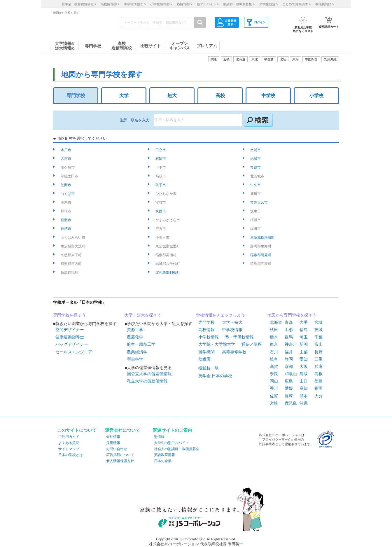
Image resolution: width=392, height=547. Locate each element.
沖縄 (304, 403)
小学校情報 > (161, 4)
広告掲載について (120, 455)
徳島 (318, 381)
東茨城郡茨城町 (263, 237)
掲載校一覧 (209, 368)
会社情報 (113, 437)
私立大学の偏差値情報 (147, 381)
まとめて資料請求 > (296, 4)
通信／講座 (252, 344)
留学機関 (206, 352)
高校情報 (206, 330)
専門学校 (76, 96)
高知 (304, 388)
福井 (289, 352)
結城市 (256, 159)
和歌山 (291, 374)
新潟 (304, 344)
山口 (304, 381)
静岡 (289, 359)
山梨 (304, 352)
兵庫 (318, 366)
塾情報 (159, 437)
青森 (289, 322)
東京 (274, 344)
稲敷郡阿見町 (261, 255)
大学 (124, 96)
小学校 (316, 96)
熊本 (304, 396)
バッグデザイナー (72, 344)
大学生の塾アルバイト (171, 443)
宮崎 (274, 403)
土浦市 (256, 150)
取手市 (161, 185)
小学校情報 (209, 337)
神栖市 (66, 229)
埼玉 (304, 337)
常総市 (256, 167)
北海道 (240, 59)
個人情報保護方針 (120, 461)
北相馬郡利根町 (168, 272)
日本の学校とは (71, 455)
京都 (289, 366)
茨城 (318, 330)
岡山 (274, 381)
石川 (274, 352)
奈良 (274, 374)
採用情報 (113, 443)
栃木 (274, 337)
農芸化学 (135, 337)
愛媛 (289, 388)
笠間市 (66, 185)
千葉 (318, 337)
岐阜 (274, 359)
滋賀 (274, 366)
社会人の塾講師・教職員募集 (177, 449)
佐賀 (274, 396)
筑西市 (161, 211)
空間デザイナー (70, 330)
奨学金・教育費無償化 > (79, 4)
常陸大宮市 (259, 202)
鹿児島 (291, 403)
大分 (318, 396)
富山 (318, 344)
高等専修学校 (234, 352)
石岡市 (161, 159)
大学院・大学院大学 (217, 344)
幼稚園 (204, 359)
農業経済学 (137, 352)
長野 (318, 352)
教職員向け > (325, 4)
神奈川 (291, 344)
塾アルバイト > (208, 4)
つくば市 (68, 194)
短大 (172, 96)
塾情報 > (184, 4)
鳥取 (304, 374)
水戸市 (66, 150)
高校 (220, 96)
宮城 (318, 322)
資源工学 (135, 330)
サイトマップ (69, 449)
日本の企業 (163, 461)
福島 (304, 330)
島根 (318, 374)
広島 (289, 381)
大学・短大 (232, 322)
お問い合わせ (117, 449)
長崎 (289, 396)
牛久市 (256, 185)
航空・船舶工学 (141, 344)
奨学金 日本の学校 (215, 376)
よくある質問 (69, 443)
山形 (289, 330)
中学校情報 (232, 330)
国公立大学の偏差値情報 (149, 374)
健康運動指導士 (70, 337)
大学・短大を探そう (143, 315)
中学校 (268, 96)
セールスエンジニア (74, 352)
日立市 (161, 150)
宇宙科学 (135, 359)
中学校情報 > (135, 4)
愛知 (304, 359)
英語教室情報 (164, 455)
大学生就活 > (269, 4)
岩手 (304, 322)
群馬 (289, 337)
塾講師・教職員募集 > (239, 4)
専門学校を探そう (69, 315)
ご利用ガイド (69, 437)
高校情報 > (110, 4)
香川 (274, 388)
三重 (318, 359)
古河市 (66, 159)
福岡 (318, 388)
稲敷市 (66, 220)
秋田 (274, 330)
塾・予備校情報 (239, 337)
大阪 (304, 366)
